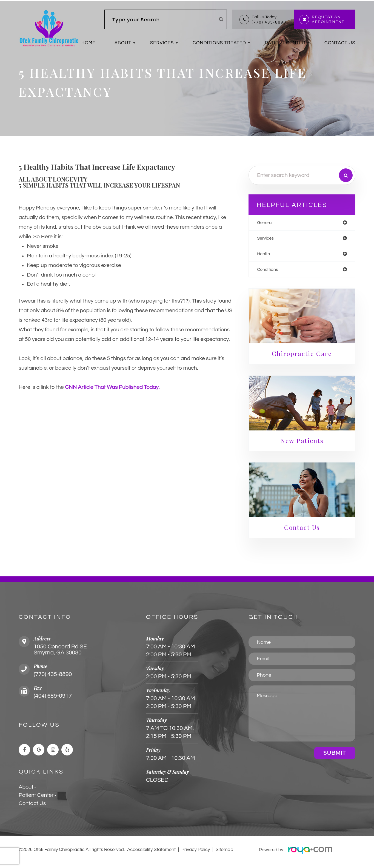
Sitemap (224, 854)
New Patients (305, 443)
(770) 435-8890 (269, 22)
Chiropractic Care (305, 356)
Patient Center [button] (285, 43)
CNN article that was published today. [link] (112, 388)
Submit (335, 757)
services (272, 240)
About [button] (123, 43)
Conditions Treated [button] (219, 43)
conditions (274, 272)
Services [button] (162, 43)
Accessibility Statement (152, 854)
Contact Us (340, 43)
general (271, 224)
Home (88, 43)
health (270, 256)
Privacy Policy (196, 854)
